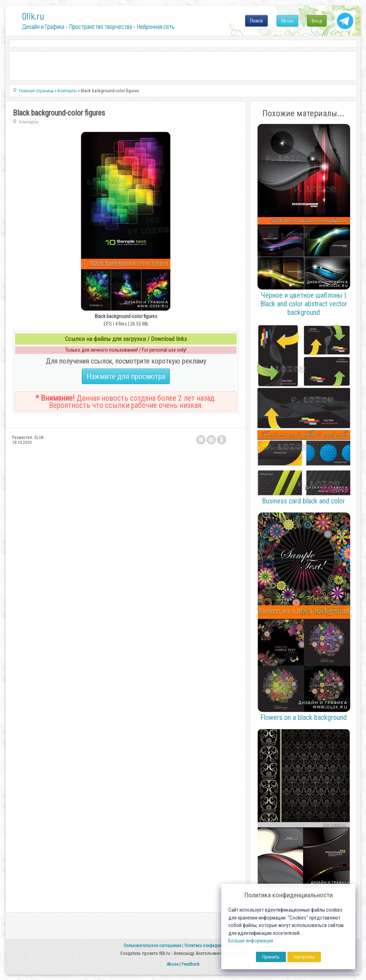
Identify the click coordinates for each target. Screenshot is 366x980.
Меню (287, 21)
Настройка (304, 957)
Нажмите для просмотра (126, 376)
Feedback (191, 964)
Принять (271, 957)
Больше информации (251, 941)
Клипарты (29, 122)
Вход (317, 21)
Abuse (172, 964)
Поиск (256, 21)
